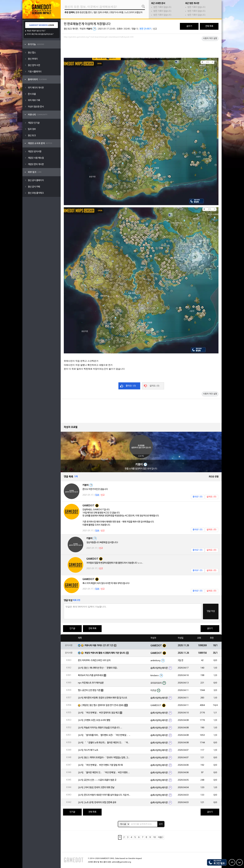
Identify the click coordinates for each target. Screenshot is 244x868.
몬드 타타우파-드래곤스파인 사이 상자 (94, 660)
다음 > (161, 837)
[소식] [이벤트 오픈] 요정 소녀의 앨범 (94, 720)
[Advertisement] (141, 48)
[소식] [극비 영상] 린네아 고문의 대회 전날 (96, 788)
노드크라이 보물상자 (134, 13)
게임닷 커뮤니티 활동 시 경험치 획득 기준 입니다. (105, 653)
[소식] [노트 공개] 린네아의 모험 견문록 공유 (97, 803)
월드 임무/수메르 (101, 13)
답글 (97, 495)
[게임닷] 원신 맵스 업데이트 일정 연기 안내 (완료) (103, 705)
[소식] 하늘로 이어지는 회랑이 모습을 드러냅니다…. (100, 728)
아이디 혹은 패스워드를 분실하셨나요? (40, 34)
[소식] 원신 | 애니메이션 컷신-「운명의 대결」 (98, 668)
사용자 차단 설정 (210, 38)
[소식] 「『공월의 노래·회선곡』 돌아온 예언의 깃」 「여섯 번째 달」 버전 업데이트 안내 (104, 743)
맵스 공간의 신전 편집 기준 (89, 690)
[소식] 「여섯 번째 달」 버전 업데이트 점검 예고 (99, 713)
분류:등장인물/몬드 (84, 13)
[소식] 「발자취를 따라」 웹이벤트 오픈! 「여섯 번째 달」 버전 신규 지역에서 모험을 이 (104, 735)
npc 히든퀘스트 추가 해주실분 (91, 683)
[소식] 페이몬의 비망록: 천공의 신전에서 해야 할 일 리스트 (103, 698)
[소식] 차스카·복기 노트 (88, 750)
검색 (161, 824)
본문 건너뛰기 (145, 29)
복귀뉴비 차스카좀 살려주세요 (91, 675)
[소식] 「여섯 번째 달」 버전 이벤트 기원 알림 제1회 (100, 765)
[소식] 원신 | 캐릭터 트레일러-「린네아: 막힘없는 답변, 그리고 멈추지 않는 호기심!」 (104, 758)
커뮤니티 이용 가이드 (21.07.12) (99, 646)
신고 (155, 29)
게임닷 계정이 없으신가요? (36, 31)
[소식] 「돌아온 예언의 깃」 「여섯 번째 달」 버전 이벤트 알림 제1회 (104, 773)
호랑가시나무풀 (117, 13)
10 (154, 837)
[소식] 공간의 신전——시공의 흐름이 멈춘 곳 (97, 780)
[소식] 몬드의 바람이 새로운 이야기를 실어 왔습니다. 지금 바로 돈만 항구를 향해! (104, 795)
